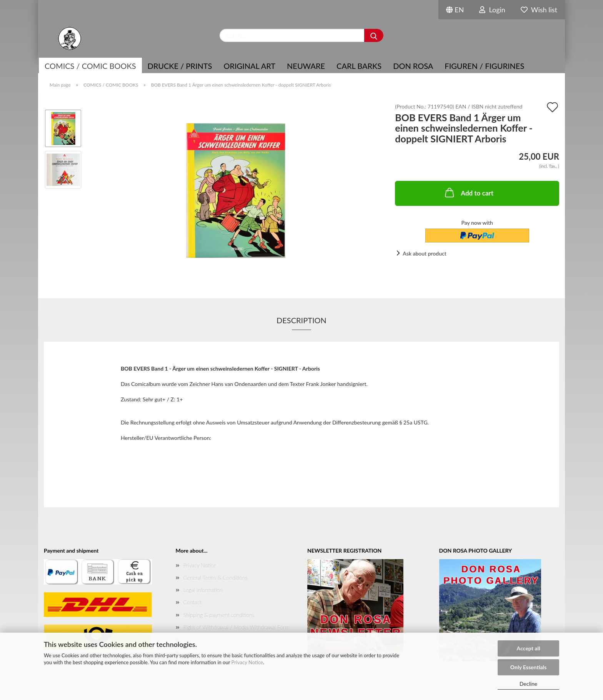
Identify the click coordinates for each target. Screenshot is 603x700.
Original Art (249, 66)
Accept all (529, 648)
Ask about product (424, 253)
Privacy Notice (247, 662)
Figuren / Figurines (484, 66)
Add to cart (468, 192)
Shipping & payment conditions (219, 615)
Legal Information (203, 590)
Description (301, 320)
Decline (529, 684)
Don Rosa (413, 66)
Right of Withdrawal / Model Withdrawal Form (237, 627)
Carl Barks (359, 66)
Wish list (539, 10)
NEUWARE (306, 66)
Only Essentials (528, 667)
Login (492, 10)
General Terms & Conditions (216, 577)
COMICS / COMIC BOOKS (90, 66)
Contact (192, 602)
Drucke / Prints (180, 66)
